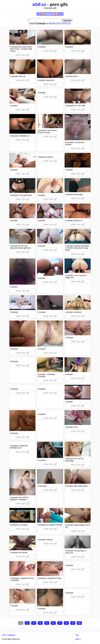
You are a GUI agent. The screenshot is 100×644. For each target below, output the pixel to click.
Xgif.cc (78, 639)
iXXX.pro (67, 24)
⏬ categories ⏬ (50, 14)
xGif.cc (39, 4)
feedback (11, 635)
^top (77, 635)
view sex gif (22, 55)
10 (79, 623)
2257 (4, 635)
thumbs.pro (54, 24)
